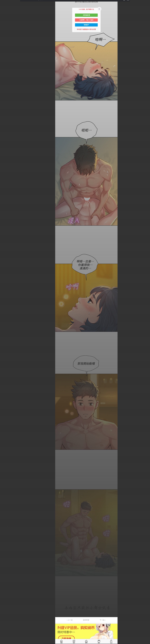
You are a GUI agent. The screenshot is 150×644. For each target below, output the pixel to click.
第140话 (4, 531)
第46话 (4, 173)
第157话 (4, 596)
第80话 (4, 303)
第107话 (4, 406)
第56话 (4, 211)
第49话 (4, 185)
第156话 (4, 592)
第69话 (4, 261)
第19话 (4, 70)
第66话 (4, 249)
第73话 (4, 276)
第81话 (4, 307)
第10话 (4, 36)
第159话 (4, 604)
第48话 (4, 181)
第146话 (4, 554)
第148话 (4, 562)
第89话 (4, 337)
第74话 (4, 280)
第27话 (4, 101)
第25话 (4, 93)
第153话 (4, 581)
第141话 (4, 535)
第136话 (4, 516)
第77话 (4, 291)
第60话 (4, 227)
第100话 (4, 379)
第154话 (4, 585)
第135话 (4, 512)
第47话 (4, 177)
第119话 (4, 451)
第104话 (4, 394)
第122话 (4, 463)
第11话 (4, 40)
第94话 (4, 356)
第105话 (4, 398)
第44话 (4, 166)
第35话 (4, 131)
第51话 (4, 192)
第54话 (4, 204)
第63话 (4, 238)
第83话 (4, 314)
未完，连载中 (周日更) (9, 611)
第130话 (4, 493)
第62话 (4, 234)
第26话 (4, 97)
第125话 (4, 474)
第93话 (4, 352)
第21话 (4, 78)
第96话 (4, 364)
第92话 (4, 349)
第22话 (4, 82)
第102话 (4, 387)
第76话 (4, 288)
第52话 (4, 196)
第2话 (3, 6)
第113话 (4, 429)
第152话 (4, 577)
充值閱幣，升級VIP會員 (86, 20)
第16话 (4, 59)
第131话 (4, 497)
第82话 (4, 310)
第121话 (4, 459)
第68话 (4, 257)
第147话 (4, 558)
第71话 (4, 269)
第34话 (4, 128)
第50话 (4, 189)
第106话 (4, 402)
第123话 (4, 467)
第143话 (4, 543)
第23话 (4, 86)
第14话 (4, 51)
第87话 (4, 329)
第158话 (4, 600)
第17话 (4, 63)
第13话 (4, 48)
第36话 (4, 135)
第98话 (4, 371)
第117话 (4, 444)
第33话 (4, 124)
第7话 (3, 25)
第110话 (4, 417)
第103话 (4, 390)
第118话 (4, 448)
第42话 (4, 158)
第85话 (4, 322)
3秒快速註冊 (86, 15)
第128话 (4, 486)
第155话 (4, 589)
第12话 (4, 44)
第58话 (4, 219)
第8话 (3, 29)
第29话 (4, 109)
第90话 (4, 341)
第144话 (4, 547)
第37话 (4, 139)
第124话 (4, 470)
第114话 (4, 432)
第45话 (4, 169)
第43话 (4, 162)
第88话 (4, 333)
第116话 (4, 440)
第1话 (3, 2)
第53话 (4, 200)
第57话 (4, 215)
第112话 (4, 425)
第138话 (4, 524)
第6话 (3, 21)
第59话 (4, 223)
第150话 (4, 570)
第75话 (4, 284)
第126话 (4, 478)
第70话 (4, 265)
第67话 (4, 253)
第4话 (3, 13)
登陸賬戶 (86, 25)
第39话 (4, 147)
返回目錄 (5, 617)
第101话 (4, 383)
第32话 (4, 120)
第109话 (4, 413)
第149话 (4, 566)
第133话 (4, 505)
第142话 (4, 539)
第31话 (4, 116)
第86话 (4, 326)
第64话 (4, 242)
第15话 (4, 55)
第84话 (4, 318)
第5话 (3, 17)
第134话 (4, 509)
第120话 (4, 455)
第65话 (4, 246)
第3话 (3, 9)
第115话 (4, 436)
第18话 (4, 67)
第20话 (4, 74)
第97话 (4, 368)
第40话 (4, 150)
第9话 (3, 32)
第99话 (4, 375)
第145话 (4, 550)
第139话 (4, 528)
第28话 (4, 105)
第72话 (4, 272)
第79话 (4, 299)
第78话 (4, 295)
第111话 (4, 421)
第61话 (4, 230)
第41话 (4, 154)
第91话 (4, 345)
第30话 (4, 112)
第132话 (4, 501)
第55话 (4, 208)
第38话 (4, 143)
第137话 (4, 520)
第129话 (4, 490)
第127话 (4, 482)
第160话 (4, 608)
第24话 (4, 89)
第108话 (4, 410)
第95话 (4, 360)
